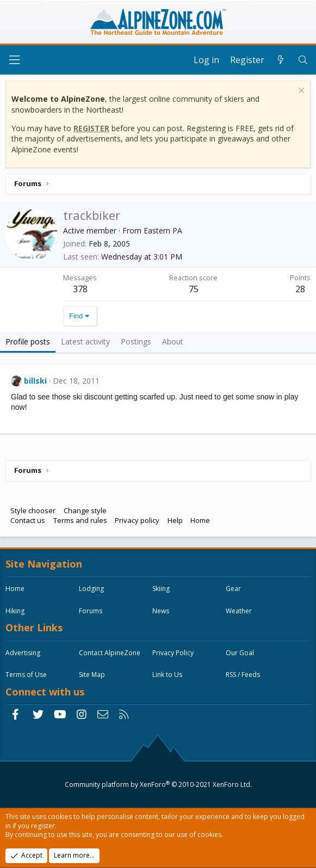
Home (200, 520)
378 (80, 289)
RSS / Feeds (243, 675)
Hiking (15, 611)
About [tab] (173, 341)
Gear (233, 589)
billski (35, 381)
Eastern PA (163, 230)
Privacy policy (137, 520)
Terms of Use (26, 675)
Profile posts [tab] (28, 341)
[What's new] (281, 60)
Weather (239, 611)
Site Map (92, 675)
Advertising (23, 653)
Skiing (161, 589)
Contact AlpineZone (110, 653)
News (161, 611)
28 (300, 289)
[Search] (303, 60)
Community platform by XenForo (158, 784)
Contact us (28, 520)
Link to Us (167, 675)
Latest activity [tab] (85, 341)
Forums (91, 611)
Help (175, 520)
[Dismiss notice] (300, 92)
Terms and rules (80, 520)
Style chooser (33, 510)
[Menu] (14, 60)
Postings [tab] (136, 341)
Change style (85, 510)
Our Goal (240, 653)
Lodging (91, 589)
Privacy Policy (173, 653)
